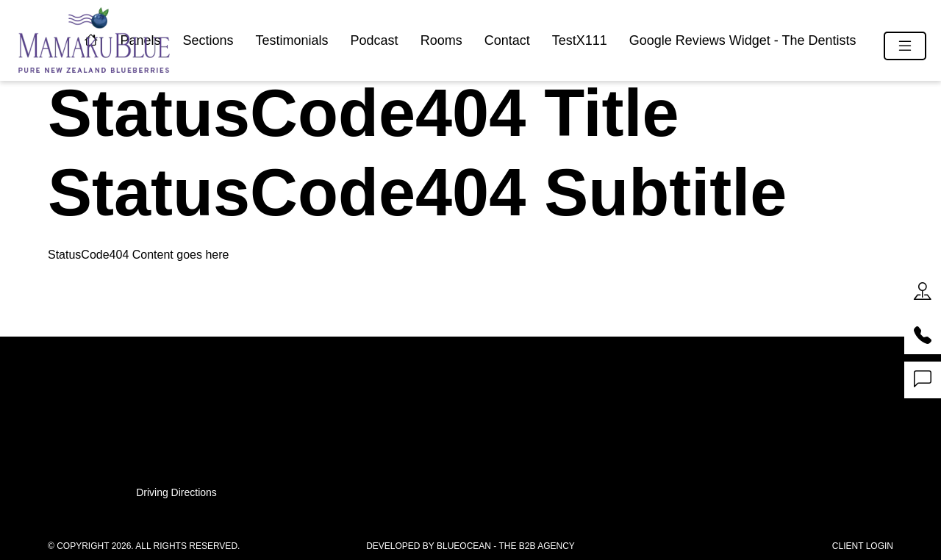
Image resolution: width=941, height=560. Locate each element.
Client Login (863, 546)
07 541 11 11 (470, 395)
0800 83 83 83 (470, 411)
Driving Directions (176, 492)
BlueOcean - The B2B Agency (506, 546)
